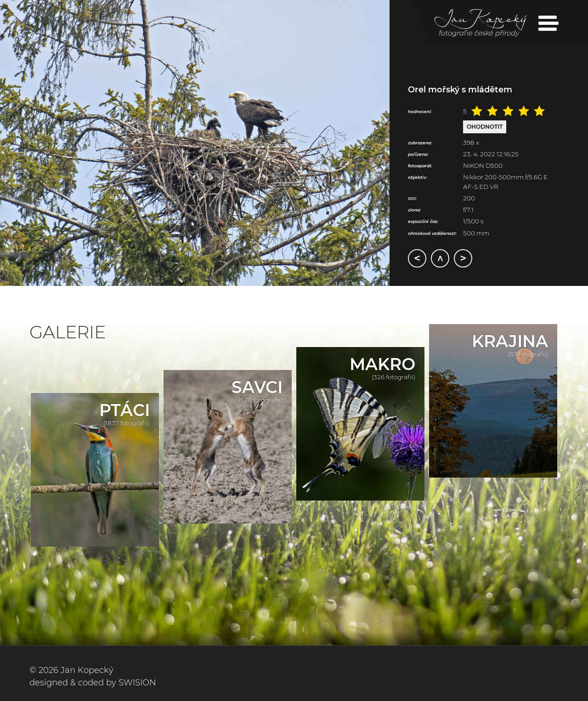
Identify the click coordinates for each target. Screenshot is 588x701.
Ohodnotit (485, 127)
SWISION (137, 683)
